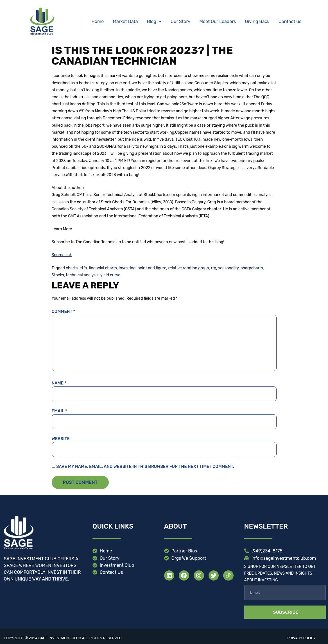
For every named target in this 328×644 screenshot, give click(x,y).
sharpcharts (252, 268)
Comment (64, 311)
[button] (154, 22)
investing (127, 268)
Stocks (58, 275)
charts (72, 268)
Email (59, 411)
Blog (154, 21)
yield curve (110, 275)
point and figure (152, 268)
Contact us (290, 21)
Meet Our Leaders (218, 21)
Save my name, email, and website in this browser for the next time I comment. (145, 466)
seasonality (228, 268)
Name (59, 383)
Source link (62, 255)
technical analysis (82, 275)
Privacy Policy (301, 638)
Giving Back (257, 21)
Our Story (180, 21)
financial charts (103, 268)
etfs (83, 268)
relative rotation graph (189, 268)
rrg (213, 268)
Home (98, 21)
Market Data (125, 21)
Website (61, 439)
